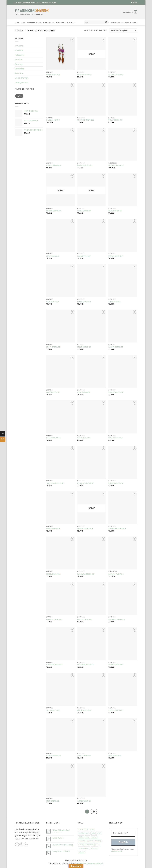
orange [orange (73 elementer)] (81, 844)
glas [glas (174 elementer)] (93, 833)
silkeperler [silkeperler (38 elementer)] (89, 844)
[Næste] (96, 812)
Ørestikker (19, 69)
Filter (19, 96)
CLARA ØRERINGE (84, 211)
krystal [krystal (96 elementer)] (94, 837)
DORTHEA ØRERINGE (55, 665)
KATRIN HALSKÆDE (116, 574)
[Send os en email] (136, 2)
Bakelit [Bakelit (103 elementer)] (81, 829)
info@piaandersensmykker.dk (90, 863)
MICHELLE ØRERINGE (86, 120)
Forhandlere (49, 22)
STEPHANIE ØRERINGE (117, 529)
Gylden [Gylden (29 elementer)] (81, 837)
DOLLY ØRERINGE (115, 120)
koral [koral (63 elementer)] (88, 837)
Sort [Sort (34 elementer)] (97, 844)
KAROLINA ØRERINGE (86, 574)
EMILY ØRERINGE (84, 302)
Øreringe (19, 64)
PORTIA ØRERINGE (85, 619)
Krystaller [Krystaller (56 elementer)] (82, 841)
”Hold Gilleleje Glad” (61, 830)
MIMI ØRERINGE (53, 801)
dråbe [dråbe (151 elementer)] (92, 829)
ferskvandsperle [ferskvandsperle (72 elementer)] (84, 833)
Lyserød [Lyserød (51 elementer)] (90, 841)
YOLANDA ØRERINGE (86, 665)
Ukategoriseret (22, 82)
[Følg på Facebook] (131, 2)
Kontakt (71, 22)
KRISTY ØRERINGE (84, 75)
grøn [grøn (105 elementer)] (99, 833)
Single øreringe (22, 78)
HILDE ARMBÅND (53, 120)
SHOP (23, 22)
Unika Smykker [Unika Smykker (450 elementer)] (84, 848)
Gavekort (19, 50)
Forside (19, 31)
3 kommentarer (60, 833)
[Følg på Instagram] (134, 2)
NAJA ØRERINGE (53, 302)
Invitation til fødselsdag (63, 845)
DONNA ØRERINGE (116, 665)
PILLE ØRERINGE (53, 256)
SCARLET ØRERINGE (85, 529)
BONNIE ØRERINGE (116, 392)
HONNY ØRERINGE (54, 165)
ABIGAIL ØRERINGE (116, 75)
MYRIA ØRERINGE (53, 529)
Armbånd (19, 46)
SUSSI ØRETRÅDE (53, 710)
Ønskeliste (61, 22)
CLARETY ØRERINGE (54, 619)
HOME (17, 22)
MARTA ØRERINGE (116, 256)
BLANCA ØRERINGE (116, 483)
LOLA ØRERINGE (84, 392)
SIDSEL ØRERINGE (53, 574)
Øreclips (19, 60)
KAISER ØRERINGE (53, 438)
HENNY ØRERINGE (54, 756)
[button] (130, 12)
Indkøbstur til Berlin (61, 852)
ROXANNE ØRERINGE (117, 619)
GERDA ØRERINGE (84, 438)
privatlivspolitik (117, 851)
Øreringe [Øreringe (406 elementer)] (94, 848)
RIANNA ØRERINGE (85, 165)
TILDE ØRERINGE (115, 211)
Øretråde (19, 73)
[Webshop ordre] (123, 31)
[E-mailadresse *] (123, 833)
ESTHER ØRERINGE (54, 211)
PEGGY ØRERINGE (115, 438)
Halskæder (20, 55)
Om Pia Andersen (34, 22)
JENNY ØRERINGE (53, 347)
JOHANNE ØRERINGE (85, 483)
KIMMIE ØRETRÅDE (116, 710)
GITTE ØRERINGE (84, 801)
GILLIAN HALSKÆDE (116, 165)
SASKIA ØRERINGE (116, 347)
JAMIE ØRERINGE (53, 392)
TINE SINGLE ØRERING (55, 483)
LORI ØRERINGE (115, 756)
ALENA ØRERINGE (84, 756)
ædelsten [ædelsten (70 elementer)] (82, 852)
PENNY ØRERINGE (84, 710)
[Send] (106, 22)
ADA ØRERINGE (114, 302)
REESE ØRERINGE (53, 75)
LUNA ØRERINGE (84, 256)
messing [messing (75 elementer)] (98, 841)
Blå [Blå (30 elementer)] (87, 829)
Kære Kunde (58, 838)
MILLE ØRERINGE (84, 347)
